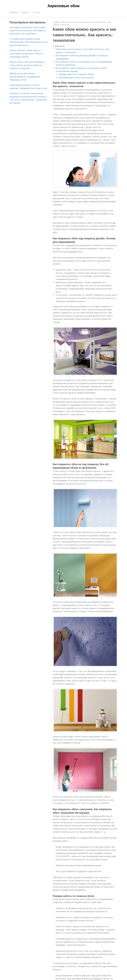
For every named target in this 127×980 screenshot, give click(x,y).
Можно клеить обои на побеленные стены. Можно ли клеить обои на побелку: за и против (27, 65)
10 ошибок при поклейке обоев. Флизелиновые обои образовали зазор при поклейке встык (28, 42)
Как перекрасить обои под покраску (76, 77)
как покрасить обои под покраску (87, 411)
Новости (25, 12)
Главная (14, 12)
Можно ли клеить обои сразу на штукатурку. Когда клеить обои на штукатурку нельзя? (26, 54)
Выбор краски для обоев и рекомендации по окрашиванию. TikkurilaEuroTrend (25, 77)
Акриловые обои (64, 6)
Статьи (36, 12)
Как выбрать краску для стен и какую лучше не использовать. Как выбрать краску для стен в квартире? (28, 30)
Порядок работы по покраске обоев (76, 74)
